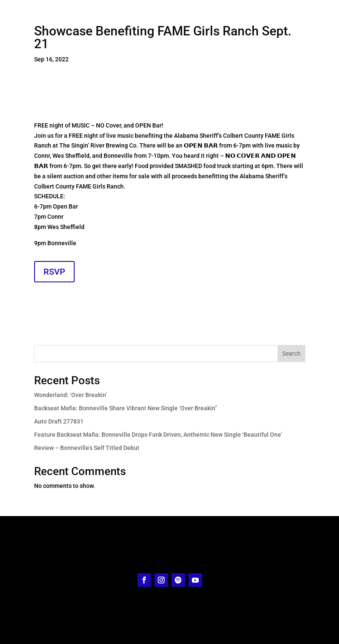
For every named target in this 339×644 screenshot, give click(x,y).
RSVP (54, 272)
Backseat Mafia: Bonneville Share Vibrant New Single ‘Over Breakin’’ (126, 408)
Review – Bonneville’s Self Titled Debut (87, 448)
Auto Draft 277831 (59, 421)
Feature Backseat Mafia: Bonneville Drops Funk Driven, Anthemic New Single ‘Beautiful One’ (158, 435)
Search (291, 354)
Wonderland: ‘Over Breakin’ (71, 395)
